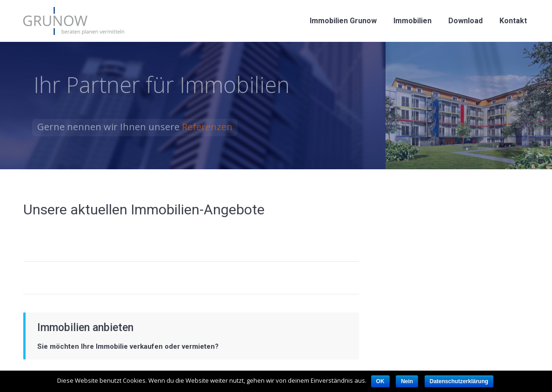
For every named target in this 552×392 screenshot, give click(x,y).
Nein (407, 381)
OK (380, 381)
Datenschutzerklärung (459, 381)
